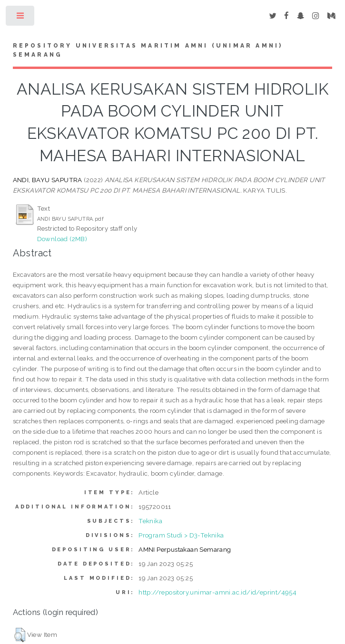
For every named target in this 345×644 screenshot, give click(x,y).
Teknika (150, 521)
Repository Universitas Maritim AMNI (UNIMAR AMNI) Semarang (148, 50)
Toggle (21, 18)
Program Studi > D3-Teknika (181, 535)
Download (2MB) (62, 239)
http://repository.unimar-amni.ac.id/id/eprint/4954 (217, 592)
